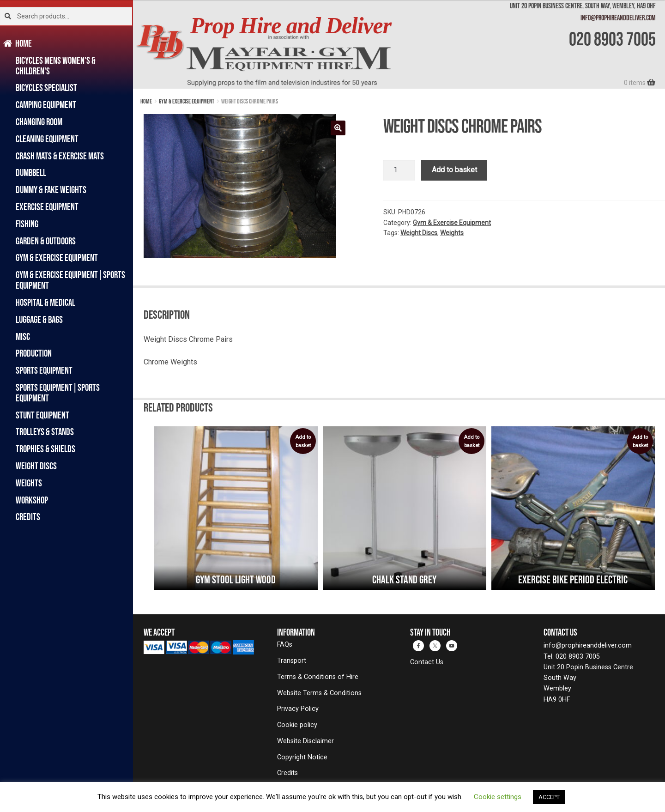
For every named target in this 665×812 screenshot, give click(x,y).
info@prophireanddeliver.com (618, 18)
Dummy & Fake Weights (51, 190)
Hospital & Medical (45, 302)
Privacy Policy (298, 709)
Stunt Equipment (42, 415)
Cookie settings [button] (498, 797)
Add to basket (454, 170)
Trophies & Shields (45, 449)
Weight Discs (36, 466)
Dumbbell (31, 173)
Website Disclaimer (305, 741)
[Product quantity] (399, 170)
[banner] (399, 44)
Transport (292, 661)
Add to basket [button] (303, 441)
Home (24, 43)
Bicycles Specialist (46, 88)
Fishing (27, 224)
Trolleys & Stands (45, 432)
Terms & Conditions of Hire (318, 677)
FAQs (285, 645)
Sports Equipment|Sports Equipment (58, 393)
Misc (23, 336)
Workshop (32, 500)
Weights (29, 483)
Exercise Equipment (47, 207)
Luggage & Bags (39, 319)
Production (34, 353)
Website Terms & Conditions (319, 693)
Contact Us (427, 662)
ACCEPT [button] (549, 797)
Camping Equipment (46, 105)
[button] (338, 128)
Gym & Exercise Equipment (57, 258)
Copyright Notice (302, 757)
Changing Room (39, 122)
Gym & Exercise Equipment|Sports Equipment (70, 280)
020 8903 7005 (612, 39)
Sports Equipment (44, 370)
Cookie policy (297, 725)
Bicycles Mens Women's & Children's (56, 66)
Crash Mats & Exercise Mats (60, 156)
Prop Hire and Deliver (291, 26)
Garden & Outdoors (46, 241)
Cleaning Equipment (47, 139)
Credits (28, 517)
